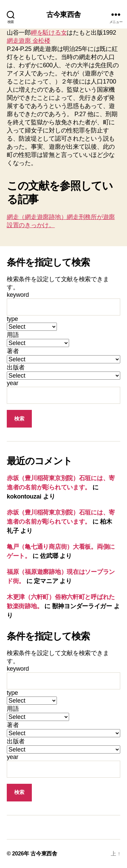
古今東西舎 (63, 14)
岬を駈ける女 (49, 33)
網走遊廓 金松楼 (29, 41)
